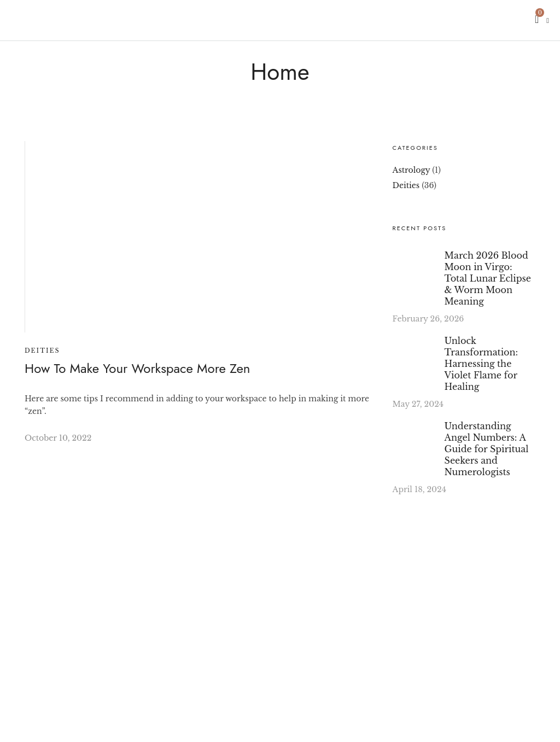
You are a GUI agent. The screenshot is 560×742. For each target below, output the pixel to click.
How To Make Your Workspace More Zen (137, 368)
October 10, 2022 (58, 438)
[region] (142, 639)
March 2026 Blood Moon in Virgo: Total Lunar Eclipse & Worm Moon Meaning (488, 278)
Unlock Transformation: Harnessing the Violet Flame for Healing (482, 364)
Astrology (412, 170)
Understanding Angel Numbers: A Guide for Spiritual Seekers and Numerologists (487, 449)
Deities (42, 350)
